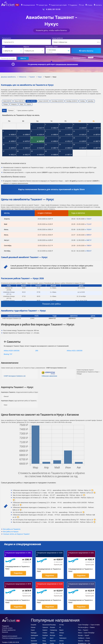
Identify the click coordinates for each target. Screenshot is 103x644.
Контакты (99, 5)
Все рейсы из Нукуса (11, 532)
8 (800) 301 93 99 (53, 9)
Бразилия (34, 641)
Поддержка (74, 5)
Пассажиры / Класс (52, 47)
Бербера (45, 635)
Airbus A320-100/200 (12, 351)
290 (37, 351)
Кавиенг (45, 630)
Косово (33, 638)
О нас (82, 5)
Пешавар (53, 625)
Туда (4, 47)
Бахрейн (34, 625)
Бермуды (34, 633)
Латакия (52, 627)
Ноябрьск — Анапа (84, 638)
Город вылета (6, 38)
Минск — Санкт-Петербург (86, 633)
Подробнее (18, 573)
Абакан (52, 633)
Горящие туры (43, 5)
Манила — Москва (84, 641)
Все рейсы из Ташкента (12, 529)
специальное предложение (67, 64)
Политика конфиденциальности (12, 638)
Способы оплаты (7, 628)
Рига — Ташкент (83, 630)
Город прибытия (57, 38)
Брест (52, 638)
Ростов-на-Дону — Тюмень (86, 627)
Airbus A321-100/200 (75, 351)
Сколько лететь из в (16, 534)
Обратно (26, 47)
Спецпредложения (29, 5)
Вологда (53, 635)
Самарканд (53, 630)
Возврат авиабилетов (9, 630)
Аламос (45, 633)
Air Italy (61, 625)
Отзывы (90, 5)
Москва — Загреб (84, 635)
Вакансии (5, 632)
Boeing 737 (8, 354)
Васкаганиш (46, 625)
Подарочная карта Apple (59, 5)
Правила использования (10, 636)
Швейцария (34, 635)
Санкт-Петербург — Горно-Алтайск (89, 625)
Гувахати (45, 627)
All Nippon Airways (62, 630)
